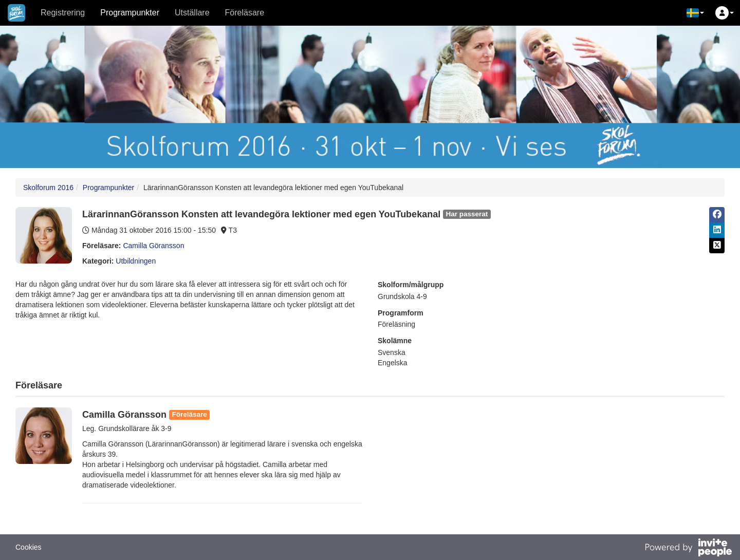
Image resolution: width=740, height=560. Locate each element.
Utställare (192, 13)
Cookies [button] (29, 547)
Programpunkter (130, 13)
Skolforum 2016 (48, 188)
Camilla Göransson (153, 246)
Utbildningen (136, 261)
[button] (695, 13)
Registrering (63, 13)
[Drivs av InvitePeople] (688, 549)
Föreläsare (245, 13)
